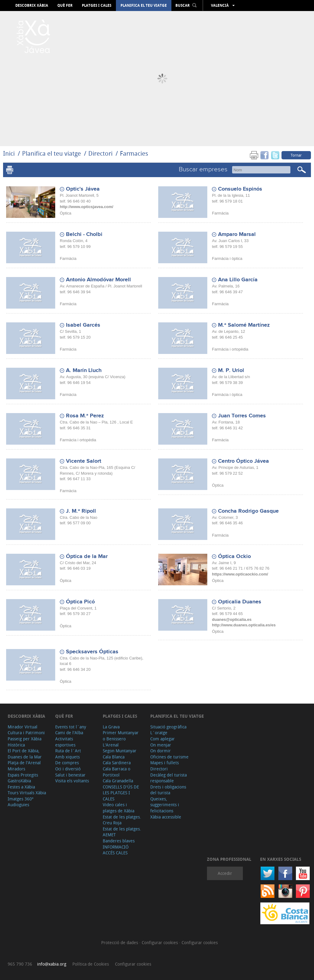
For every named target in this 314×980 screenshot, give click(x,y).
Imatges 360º (21, 799)
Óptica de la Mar (87, 556)
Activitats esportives (65, 742)
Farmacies (134, 153)
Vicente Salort (84, 461)
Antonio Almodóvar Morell (98, 280)
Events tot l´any (71, 727)
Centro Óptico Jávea (243, 461)
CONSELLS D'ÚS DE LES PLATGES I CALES (121, 793)
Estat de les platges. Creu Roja (122, 820)
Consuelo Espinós (240, 189)
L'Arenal (111, 745)
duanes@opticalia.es (232, 619)
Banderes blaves (119, 841)
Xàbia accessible (166, 817)
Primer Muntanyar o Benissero (121, 736)
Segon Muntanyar (120, 751)
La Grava (111, 727)
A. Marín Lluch (84, 370)
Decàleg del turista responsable (168, 778)
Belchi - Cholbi (84, 234)
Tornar (296, 155)
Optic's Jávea (83, 189)
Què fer (65, 6)
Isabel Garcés (83, 325)
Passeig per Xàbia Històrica (25, 742)
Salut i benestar (70, 775)
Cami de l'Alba (69, 733)
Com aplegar (163, 739)
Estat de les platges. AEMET (122, 832)
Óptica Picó (80, 602)
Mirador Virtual (23, 727)
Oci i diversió (68, 769)
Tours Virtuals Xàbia (27, 793)
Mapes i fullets (165, 763)
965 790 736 (20, 964)
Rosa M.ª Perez (85, 416)
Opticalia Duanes (240, 602)
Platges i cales (97, 6)
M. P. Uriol (231, 370)
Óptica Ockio (234, 556)
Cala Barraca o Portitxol (117, 772)
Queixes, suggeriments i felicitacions (165, 805)
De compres (67, 763)
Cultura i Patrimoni (26, 733)
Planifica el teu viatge (144, 6)
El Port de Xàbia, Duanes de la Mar (25, 754)
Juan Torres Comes (242, 416)
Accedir (225, 873)
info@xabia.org (52, 964)
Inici (9, 153)
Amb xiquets (67, 757)
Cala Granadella (118, 781)
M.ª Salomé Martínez (244, 325)
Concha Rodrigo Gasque (248, 511)
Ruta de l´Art (68, 751)
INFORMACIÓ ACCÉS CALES (116, 850)
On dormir (161, 751)
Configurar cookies (160, 942)
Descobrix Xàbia (32, 6)
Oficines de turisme (169, 757)
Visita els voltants (72, 781)
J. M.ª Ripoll (81, 511)
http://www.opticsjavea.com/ (86, 207)
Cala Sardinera (117, 763)
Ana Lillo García (238, 280)
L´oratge (159, 733)
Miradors (16, 769)
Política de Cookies (91, 964)
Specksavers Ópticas (92, 652)
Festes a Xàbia (21, 787)
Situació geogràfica (168, 727)
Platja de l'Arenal (24, 763)
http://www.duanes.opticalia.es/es (244, 625)
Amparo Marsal (237, 234)
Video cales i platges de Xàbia (119, 808)
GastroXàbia (19, 781)
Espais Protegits (23, 775)
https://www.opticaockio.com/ (240, 574)
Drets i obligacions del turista (168, 790)
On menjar (161, 745)
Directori (101, 153)
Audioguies (18, 805)
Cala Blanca (114, 757)
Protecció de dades (120, 942)
